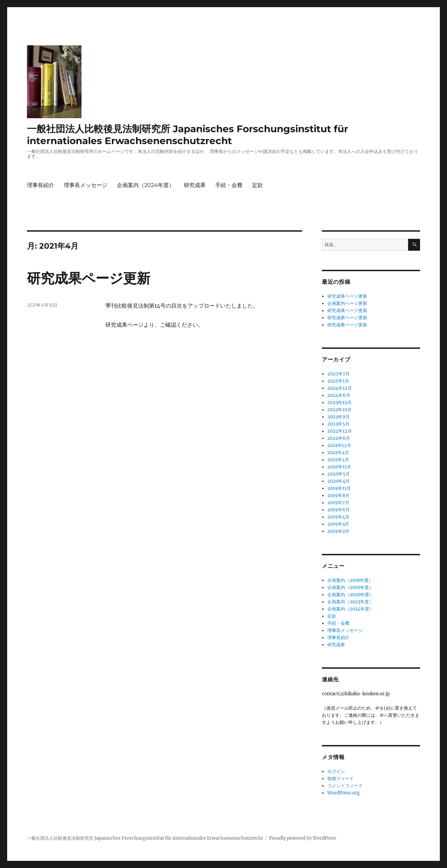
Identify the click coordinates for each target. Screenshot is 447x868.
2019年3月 (338, 524)
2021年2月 (338, 460)
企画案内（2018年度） (350, 580)
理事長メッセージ (86, 185)
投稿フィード (341, 779)
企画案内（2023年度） (350, 602)
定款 (257, 185)
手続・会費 (229, 185)
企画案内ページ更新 (347, 303)
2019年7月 (338, 503)
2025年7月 (339, 374)
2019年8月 (338, 495)
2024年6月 (339, 395)
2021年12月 (339, 445)
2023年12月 (339, 402)
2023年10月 (339, 410)
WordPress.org (344, 793)
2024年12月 (340, 388)
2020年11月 (339, 467)
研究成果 (195, 185)
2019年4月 (338, 517)
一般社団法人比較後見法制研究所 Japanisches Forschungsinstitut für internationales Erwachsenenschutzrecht (188, 135)
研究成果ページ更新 (89, 278)
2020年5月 (339, 474)
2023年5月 (338, 424)
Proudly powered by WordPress (303, 838)
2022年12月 (340, 431)
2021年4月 (338, 453)
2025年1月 (338, 381)
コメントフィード (345, 786)
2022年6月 (339, 438)
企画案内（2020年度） (351, 595)
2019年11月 (339, 488)
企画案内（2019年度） (350, 587)
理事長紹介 (41, 185)
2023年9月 (339, 417)
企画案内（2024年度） (146, 185)
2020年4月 (339, 481)
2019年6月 (339, 510)
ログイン (336, 771)
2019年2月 (338, 531)
